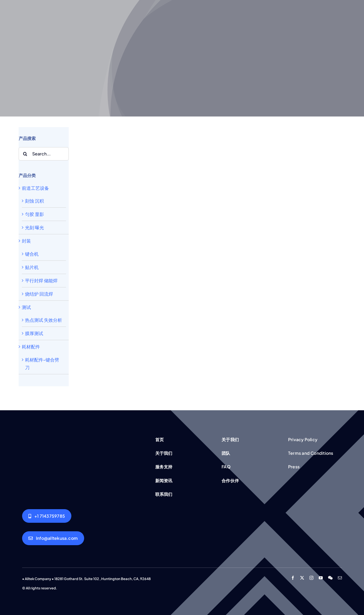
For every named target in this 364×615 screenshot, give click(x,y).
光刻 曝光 (34, 227)
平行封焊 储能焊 (41, 280)
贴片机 (32, 267)
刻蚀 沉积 (34, 201)
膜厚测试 (34, 333)
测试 (26, 307)
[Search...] (44, 154)
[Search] (25, 154)
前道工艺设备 (35, 188)
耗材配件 (31, 347)
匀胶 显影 (34, 214)
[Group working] (82, 436)
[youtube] (321, 578)
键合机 (32, 254)
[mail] (340, 578)
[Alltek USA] (47, 516)
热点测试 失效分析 (44, 320)
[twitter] (302, 578)
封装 (26, 241)
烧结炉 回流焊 (39, 294)
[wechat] (330, 578)
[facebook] (293, 578)
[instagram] (311, 578)
